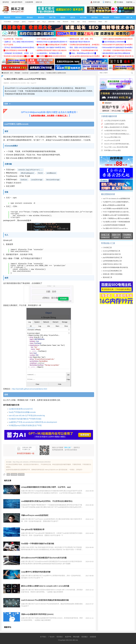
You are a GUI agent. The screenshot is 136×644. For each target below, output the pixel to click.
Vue (8, 474)
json (38, 22)
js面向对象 (51, 22)
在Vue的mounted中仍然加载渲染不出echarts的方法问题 (44, 558)
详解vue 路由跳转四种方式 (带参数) (116, 127)
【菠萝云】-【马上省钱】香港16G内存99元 (19, 42)
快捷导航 (130, 2)
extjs (59, 22)
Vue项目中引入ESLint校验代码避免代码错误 (118, 202)
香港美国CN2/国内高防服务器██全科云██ (19, 56)
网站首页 (7, 17)
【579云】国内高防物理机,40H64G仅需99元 (19, 47)
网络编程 (30, 17)
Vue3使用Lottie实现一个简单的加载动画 (116, 222)
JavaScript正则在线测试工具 (112, 271)
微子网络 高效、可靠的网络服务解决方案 (84, 50)
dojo (78, 22)
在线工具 (39, 2)
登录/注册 (96, 2)
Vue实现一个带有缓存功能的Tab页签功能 (38, 544)
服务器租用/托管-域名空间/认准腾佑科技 (116, 53)
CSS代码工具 (107, 248)
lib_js (44, 22)
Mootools (66, 22)
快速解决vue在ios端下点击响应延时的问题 (117, 215)
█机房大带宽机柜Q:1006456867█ (114, 42)
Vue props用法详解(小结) (113, 137)
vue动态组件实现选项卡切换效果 (114, 225)
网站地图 (76, 637)
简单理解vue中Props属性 (113, 150)
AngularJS (31, 22)
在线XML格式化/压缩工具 (112, 254)
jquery (24, 22)
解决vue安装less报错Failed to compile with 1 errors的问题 (45, 586)
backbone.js (92, 22)
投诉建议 (85, 637)
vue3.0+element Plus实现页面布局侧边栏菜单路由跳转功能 (45, 600)
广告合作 (51, 637)
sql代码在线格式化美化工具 (112, 261)
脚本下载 (52, 17)
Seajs (73, 22)
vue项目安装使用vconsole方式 (21, 409)
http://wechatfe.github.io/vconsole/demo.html (30, 389)
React (100, 22)
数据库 (63, 17)
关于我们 (43, 637)
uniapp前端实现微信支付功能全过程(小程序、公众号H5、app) (46, 487)
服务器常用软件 (17, 2)
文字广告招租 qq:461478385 (46, 39)
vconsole (14, 474)
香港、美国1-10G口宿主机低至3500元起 (84, 47)
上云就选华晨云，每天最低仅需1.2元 (49, 53)
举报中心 (108, 2)
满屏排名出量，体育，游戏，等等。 (82, 39)
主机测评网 (29, 2)
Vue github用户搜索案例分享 (33, 529)
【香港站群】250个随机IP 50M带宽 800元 (51, 47)
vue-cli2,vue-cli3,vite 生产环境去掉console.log (27, 416)
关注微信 (120, 2)
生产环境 (21, 474)
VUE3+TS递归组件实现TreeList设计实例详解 (118, 212)
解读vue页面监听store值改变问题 (114, 205)
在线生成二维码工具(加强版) (113, 274)
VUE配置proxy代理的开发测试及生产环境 (25, 425)
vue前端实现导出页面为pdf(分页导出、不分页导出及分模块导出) (47, 501)
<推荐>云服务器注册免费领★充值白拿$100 (118, 39)
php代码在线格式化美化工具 (113, 258)
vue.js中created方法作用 (112, 140)
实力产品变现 (8, 45)
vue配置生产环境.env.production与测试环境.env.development (33, 422)
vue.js (84, 22)
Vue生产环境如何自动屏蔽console (22, 412)
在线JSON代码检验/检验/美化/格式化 (115, 267)
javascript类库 (35, 73)
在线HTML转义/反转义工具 (112, 264)
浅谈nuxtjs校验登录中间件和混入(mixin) (37, 614)
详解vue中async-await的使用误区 (35, 515)
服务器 (73, 17)
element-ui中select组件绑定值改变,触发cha (118, 144)
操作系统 (95, 17)
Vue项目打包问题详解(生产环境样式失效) (25, 419)
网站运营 (106, 17)
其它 (106, 22)
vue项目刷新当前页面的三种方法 (115, 131)
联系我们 (60, 637)
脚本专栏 (41, 17)
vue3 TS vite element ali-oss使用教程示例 (116, 199)
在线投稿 (93, 637)
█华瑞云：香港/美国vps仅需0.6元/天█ (83, 53)
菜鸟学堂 (6, 2)
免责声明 (68, 637)
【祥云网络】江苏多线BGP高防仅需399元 (117, 50)
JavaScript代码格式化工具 (112, 251)
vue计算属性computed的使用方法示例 (116, 209)
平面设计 (117, 17)
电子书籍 (83, 17)
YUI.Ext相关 (7, 22)
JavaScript (25, 73)
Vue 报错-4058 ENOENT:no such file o (115, 228)
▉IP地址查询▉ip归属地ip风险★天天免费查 (52, 45)
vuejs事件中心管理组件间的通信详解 (36, 572)
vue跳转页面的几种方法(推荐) (114, 124)
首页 (11, 73)
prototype (16, 22)
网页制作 (19, 17)
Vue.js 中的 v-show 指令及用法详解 (116, 147)
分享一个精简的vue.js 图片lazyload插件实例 (118, 218)
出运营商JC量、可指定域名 (13, 39)
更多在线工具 (108, 277)
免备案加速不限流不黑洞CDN (80, 42)
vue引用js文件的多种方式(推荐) (115, 121)
